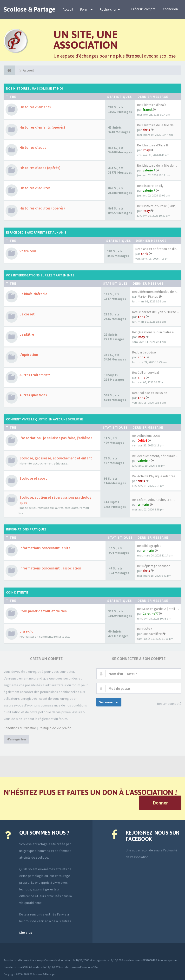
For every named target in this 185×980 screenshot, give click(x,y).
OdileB (142, 440)
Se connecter (109, 702)
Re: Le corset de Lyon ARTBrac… (156, 312)
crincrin (143, 504)
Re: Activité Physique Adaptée (154, 476)
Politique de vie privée (55, 728)
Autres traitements (35, 375)
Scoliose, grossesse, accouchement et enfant (56, 458)
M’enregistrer (16, 739)
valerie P (149, 170)
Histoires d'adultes (35, 188)
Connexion (170, 9)
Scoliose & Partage (30, 9)
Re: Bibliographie (149, 546)
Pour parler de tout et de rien (43, 611)
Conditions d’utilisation (20, 728)
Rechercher (110, 9)
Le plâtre (27, 334)
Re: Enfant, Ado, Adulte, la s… (153, 500)
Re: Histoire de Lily (150, 186)
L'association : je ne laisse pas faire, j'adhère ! (56, 438)
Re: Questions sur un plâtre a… (155, 332)
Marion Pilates (148, 296)
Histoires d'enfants (35, 107)
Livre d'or (27, 631)
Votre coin (28, 251)
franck (148, 110)
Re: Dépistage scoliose (154, 566)
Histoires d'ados (33, 147)
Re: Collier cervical (145, 372)
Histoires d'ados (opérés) (40, 168)
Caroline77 (151, 614)
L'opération (29, 355)
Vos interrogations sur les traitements (40, 275)
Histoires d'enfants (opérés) (42, 127)
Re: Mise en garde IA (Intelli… (158, 609)
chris (146, 130)
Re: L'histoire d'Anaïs (152, 105)
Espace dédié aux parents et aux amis (36, 232)
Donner (160, 803)
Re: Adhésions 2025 (146, 436)
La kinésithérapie (33, 294)
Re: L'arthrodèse (144, 352)
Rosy (146, 150)
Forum (86, 9)
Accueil (68, 9)
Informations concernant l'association (50, 568)
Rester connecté (167, 704)
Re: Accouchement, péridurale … (156, 456)
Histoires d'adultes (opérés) (42, 208)
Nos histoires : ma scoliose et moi (34, 88)
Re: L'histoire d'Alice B (153, 145)
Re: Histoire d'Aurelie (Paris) (157, 206)
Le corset (27, 314)
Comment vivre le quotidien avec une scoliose (44, 419)
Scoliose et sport (33, 478)
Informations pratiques (26, 529)
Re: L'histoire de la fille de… (157, 125)
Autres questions (33, 395)
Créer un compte (143, 9)
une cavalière (152, 634)
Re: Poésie (145, 629)
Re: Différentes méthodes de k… (156, 292)
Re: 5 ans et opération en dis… (157, 249)
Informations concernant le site (45, 548)
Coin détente (17, 592)
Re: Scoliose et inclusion (150, 393)
